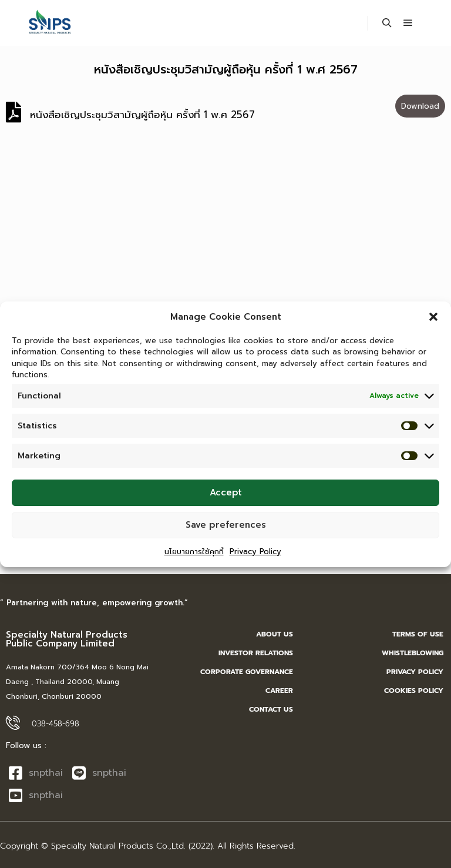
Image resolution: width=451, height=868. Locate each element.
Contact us (271, 709)
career (279, 691)
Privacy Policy (255, 556)
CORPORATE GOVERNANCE (247, 672)
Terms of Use (418, 634)
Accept (226, 497)
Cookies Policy (414, 691)
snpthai (36, 773)
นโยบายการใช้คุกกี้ (194, 556)
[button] (433, 321)
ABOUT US (275, 634)
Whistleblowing (413, 653)
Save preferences (226, 529)
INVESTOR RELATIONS (256, 653)
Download (420, 106)
